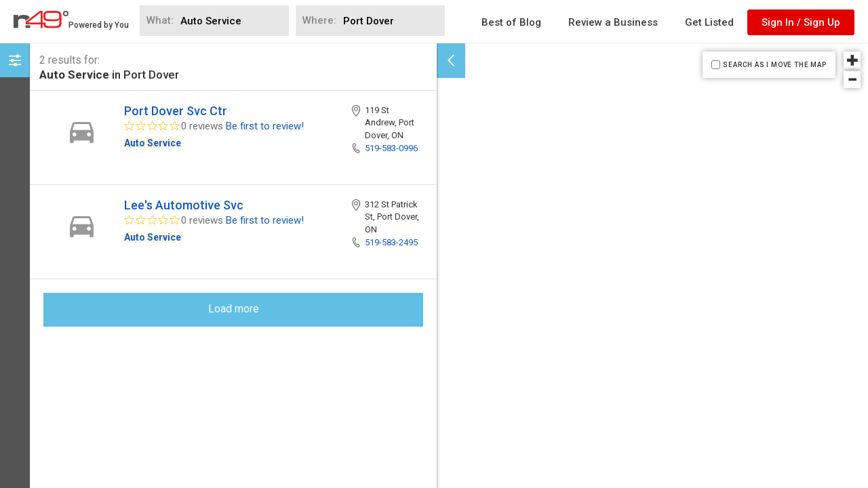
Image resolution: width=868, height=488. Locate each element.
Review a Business (613, 22)
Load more (234, 309)
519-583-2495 (391, 242)
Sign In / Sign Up (801, 22)
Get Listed (709, 22)
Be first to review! (265, 126)
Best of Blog (511, 22)
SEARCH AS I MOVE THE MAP (774, 65)
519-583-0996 (391, 148)
